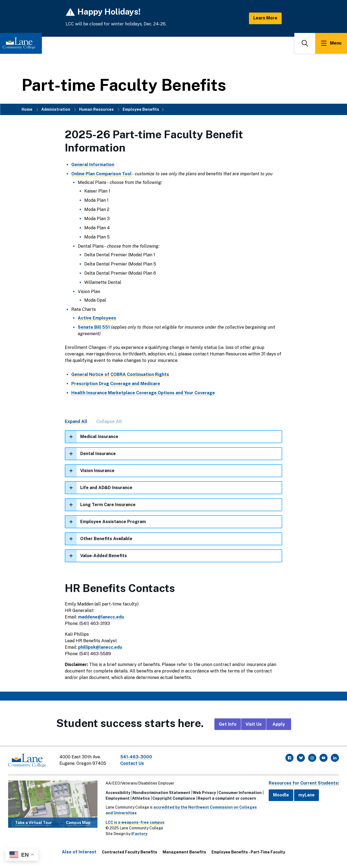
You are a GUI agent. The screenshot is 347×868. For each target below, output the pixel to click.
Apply (279, 724)
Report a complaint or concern (227, 798)
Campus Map (78, 823)
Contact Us (132, 763)
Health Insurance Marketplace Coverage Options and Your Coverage (143, 393)
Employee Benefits (141, 109)
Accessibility (118, 793)
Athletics (141, 798)
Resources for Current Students (303, 783)
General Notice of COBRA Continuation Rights (120, 374)
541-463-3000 (136, 757)
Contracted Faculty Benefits (129, 852)
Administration (56, 109)
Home (27, 109)
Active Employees (97, 318)
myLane (306, 795)
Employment (118, 798)
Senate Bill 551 (94, 327)
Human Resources (96, 109)
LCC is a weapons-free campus (135, 822)
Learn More (265, 18)
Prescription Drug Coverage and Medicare (116, 384)
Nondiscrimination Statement (162, 793)
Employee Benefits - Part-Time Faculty (248, 852)
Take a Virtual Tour (33, 823)
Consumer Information (240, 793)
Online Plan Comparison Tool (101, 174)
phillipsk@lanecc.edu (100, 647)
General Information (93, 165)
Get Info (228, 724)
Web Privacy (204, 793)
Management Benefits (184, 852)
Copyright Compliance (174, 798)
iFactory (139, 834)
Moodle (281, 795)
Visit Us (254, 724)
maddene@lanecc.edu (101, 617)
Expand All (76, 422)
